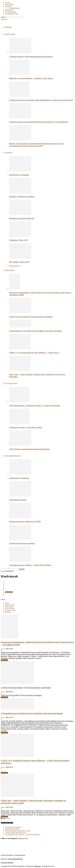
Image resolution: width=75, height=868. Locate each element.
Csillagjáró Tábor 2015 (18, 240)
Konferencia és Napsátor (19, 175)
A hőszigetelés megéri (18, 500)
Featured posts (10, 605)
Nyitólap (8, 2)
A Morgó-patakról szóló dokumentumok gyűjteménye (31, 57)
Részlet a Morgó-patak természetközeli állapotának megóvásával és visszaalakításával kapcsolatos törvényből (36, 145)
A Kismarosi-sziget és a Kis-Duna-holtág (25, 427)
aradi (2, 649)
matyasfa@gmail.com (15, 859)
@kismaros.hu (23, 838)
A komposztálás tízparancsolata (22, 543)
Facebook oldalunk (7, 863)
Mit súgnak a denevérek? (19, 262)
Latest (7, 603)
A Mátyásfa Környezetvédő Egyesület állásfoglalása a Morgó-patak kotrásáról (41, 100)
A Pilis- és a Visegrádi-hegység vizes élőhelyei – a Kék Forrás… (35, 353)
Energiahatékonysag (12, 587)
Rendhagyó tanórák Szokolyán (22, 218)
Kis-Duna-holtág (10, 12)
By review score (10, 610)
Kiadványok (9, 10)
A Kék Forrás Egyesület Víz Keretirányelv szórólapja (31, 317)
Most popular (9, 606)
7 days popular (10, 608)
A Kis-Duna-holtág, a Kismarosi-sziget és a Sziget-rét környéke (35, 406)
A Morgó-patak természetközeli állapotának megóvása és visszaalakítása (39, 122)
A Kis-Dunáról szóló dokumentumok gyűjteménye (29, 449)
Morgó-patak (9, 4)
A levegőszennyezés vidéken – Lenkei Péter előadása (30, 565)
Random (8, 612)
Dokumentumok (14, 8)
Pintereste (38, 866)
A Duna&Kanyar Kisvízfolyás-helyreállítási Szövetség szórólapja (35, 331)
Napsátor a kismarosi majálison (22, 197)
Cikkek (7, 581)
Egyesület (8, 6)
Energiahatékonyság (12, 14)
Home (3, 571)
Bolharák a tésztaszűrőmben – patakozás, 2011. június (31, 78)
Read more (4, 660)
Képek (7, 590)
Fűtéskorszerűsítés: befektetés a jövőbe (25, 522)
